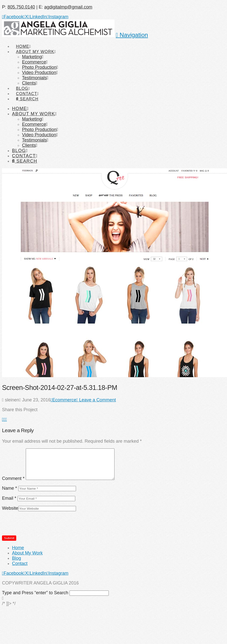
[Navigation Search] (27, 94)
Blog (16, 558)
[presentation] (40, 525)
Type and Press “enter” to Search (35, 593)
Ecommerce (63, 400)
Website (10, 508)
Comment (13, 478)
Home (18, 548)
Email (9, 498)
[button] (132, 35)
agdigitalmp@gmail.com (68, 7)
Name (9, 488)
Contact (20, 563)
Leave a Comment (96, 400)
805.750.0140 (21, 7)
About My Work (27, 553)
